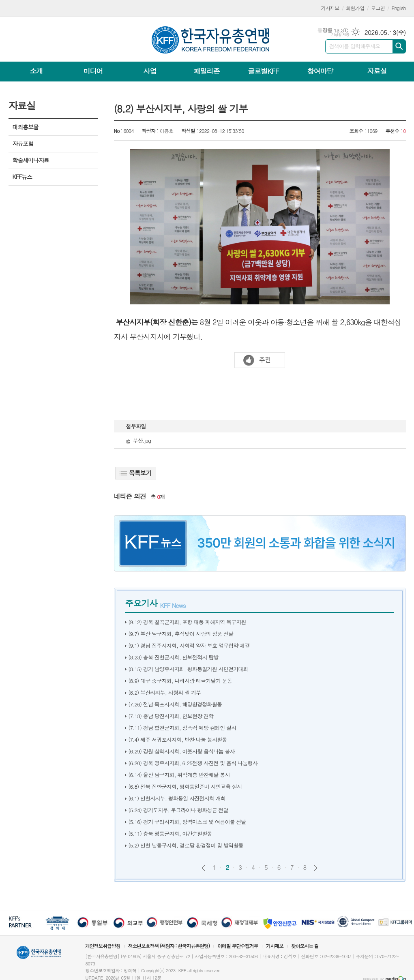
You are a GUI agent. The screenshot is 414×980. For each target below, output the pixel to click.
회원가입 (355, 8)
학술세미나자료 (31, 160)
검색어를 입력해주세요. (356, 46)
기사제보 (330, 8)
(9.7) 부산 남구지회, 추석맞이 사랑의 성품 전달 (181, 634)
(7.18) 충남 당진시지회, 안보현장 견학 (171, 716)
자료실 (377, 71)
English (399, 8)
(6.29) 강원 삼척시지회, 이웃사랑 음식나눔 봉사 (182, 751)
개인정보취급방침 (103, 946)
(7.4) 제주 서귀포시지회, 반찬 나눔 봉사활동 (178, 739)
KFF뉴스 (22, 177)
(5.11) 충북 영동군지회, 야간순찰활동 (170, 833)
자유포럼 (23, 143)
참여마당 (320, 71)
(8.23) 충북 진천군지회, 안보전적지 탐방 (174, 657)
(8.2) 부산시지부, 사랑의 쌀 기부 (165, 692)
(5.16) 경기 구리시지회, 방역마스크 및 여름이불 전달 (187, 822)
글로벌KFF (263, 71)
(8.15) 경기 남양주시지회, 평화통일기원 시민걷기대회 (188, 669)
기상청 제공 (340, 35)
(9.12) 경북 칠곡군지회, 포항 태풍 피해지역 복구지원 (187, 622)
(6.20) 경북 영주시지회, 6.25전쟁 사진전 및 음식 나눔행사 (193, 763)
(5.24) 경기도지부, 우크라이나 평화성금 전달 (179, 810)
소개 (36, 71)
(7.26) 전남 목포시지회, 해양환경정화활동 (175, 704)
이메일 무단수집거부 (238, 946)
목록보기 (136, 473)
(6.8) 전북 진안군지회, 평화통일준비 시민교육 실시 (185, 786)
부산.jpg (139, 440)
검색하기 (399, 46)
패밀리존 (206, 71)
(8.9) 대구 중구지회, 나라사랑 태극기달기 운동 (180, 681)
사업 (150, 71)
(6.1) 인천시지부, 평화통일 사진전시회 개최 (177, 798)
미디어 (93, 71)
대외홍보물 (26, 127)
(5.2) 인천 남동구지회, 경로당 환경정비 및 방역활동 (186, 845)
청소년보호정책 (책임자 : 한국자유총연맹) (169, 946)
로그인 (378, 8)
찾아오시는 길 (305, 946)
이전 (203, 868)
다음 (316, 868)
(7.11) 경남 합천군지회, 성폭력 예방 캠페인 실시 (182, 728)
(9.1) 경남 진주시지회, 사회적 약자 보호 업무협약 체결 (189, 645)
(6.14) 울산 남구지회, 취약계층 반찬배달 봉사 (179, 775)
